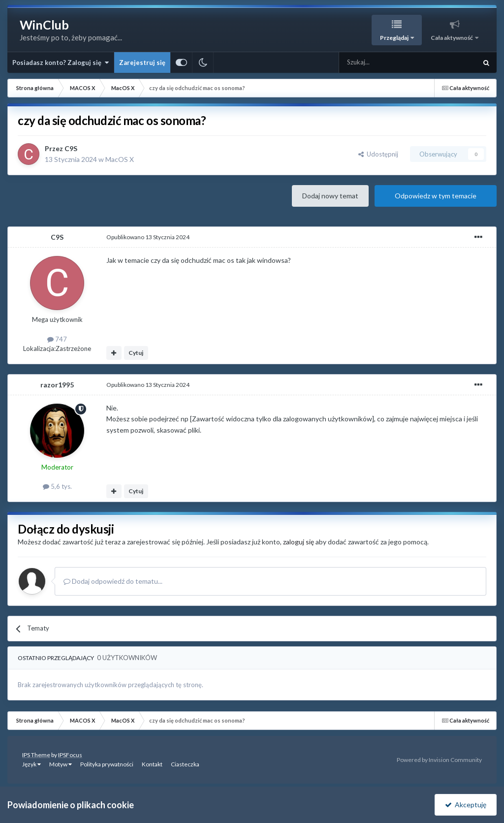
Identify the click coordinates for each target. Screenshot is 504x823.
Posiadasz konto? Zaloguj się (61, 63)
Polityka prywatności (107, 764)
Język (31, 764)
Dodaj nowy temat (330, 196)
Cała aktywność (452, 38)
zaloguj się (299, 542)
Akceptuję (466, 805)
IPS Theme (36, 755)
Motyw (61, 764)
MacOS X (120, 159)
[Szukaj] (385, 63)
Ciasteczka (185, 764)
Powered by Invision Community (439, 760)
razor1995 (57, 385)
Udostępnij (378, 154)
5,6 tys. (57, 486)
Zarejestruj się (142, 63)
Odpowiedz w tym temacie (436, 196)
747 (57, 339)
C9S (71, 148)
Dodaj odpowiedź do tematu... (113, 581)
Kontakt (152, 764)
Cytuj (136, 353)
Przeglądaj (395, 38)
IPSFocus (70, 755)
